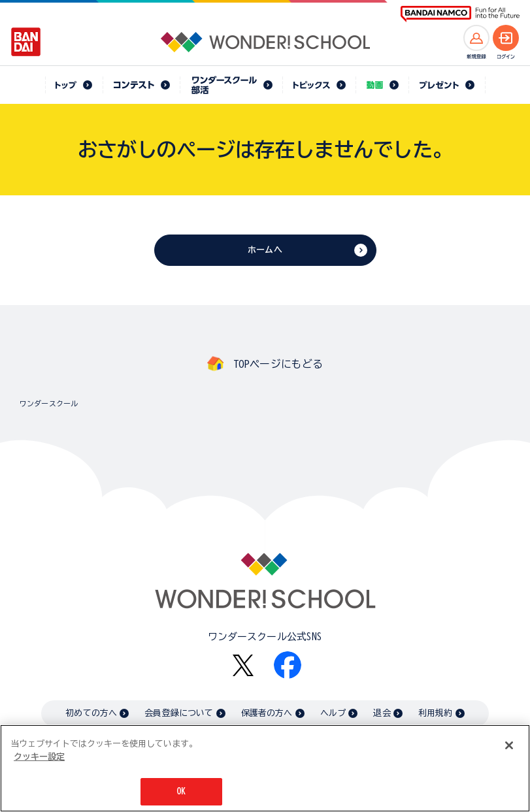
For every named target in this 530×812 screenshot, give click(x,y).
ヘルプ (333, 713)
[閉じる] (509, 745)
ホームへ (265, 250)
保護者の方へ (267, 713)
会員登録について (179, 713)
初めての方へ (91, 713)
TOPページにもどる (278, 364)
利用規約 (436, 713)
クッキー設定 (39, 757)
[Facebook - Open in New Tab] (288, 665)
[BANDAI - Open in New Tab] (26, 42)
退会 (382, 713)
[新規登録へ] (476, 38)
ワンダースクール (49, 403)
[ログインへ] (506, 38)
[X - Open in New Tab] (243, 665)
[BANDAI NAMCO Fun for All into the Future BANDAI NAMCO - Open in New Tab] (460, 14)
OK (181, 791)
